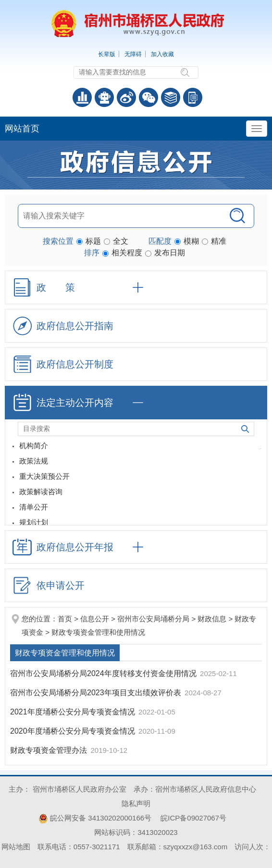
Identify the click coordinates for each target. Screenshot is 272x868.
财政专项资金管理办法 (49, 750)
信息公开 (95, 619)
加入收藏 (162, 54)
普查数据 (82, 97)
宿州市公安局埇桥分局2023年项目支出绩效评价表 (97, 693)
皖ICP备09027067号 (193, 818)
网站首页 (22, 129)
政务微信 (148, 97)
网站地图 (16, 847)
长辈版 (107, 54)
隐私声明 (136, 803)
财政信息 (212, 619)
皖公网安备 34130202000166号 (95, 818)
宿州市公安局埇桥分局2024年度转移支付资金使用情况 (104, 673)
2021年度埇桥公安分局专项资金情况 (74, 712)
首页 (65, 619)
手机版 (193, 97)
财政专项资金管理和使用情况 (98, 632)
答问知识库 (171, 97)
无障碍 (133, 54)
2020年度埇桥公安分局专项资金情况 (74, 731)
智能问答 (104, 97)
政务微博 (126, 97)
